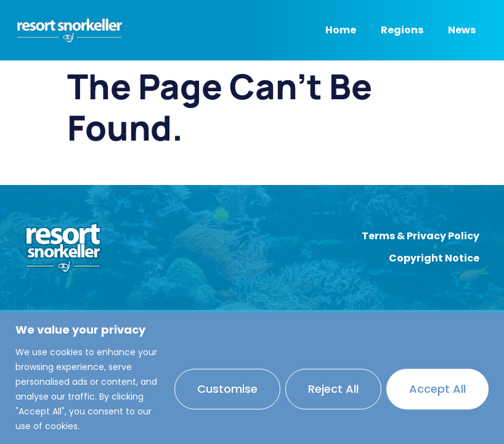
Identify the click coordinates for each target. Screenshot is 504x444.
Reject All (333, 389)
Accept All (437, 389)
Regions (402, 30)
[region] (252, 378)
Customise (227, 389)
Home (341, 30)
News (462, 30)
